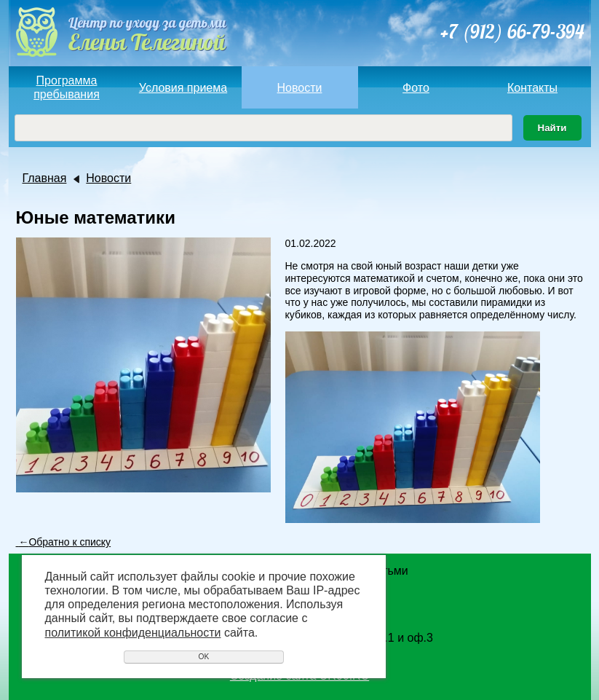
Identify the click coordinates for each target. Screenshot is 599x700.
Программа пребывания (67, 87)
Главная (45, 178)
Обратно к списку (64, 542)
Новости (300, 88)
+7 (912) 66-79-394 (512, 32)
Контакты (532, 88)
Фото (416, 88)
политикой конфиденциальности (133, 633)
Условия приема (183, 88)
